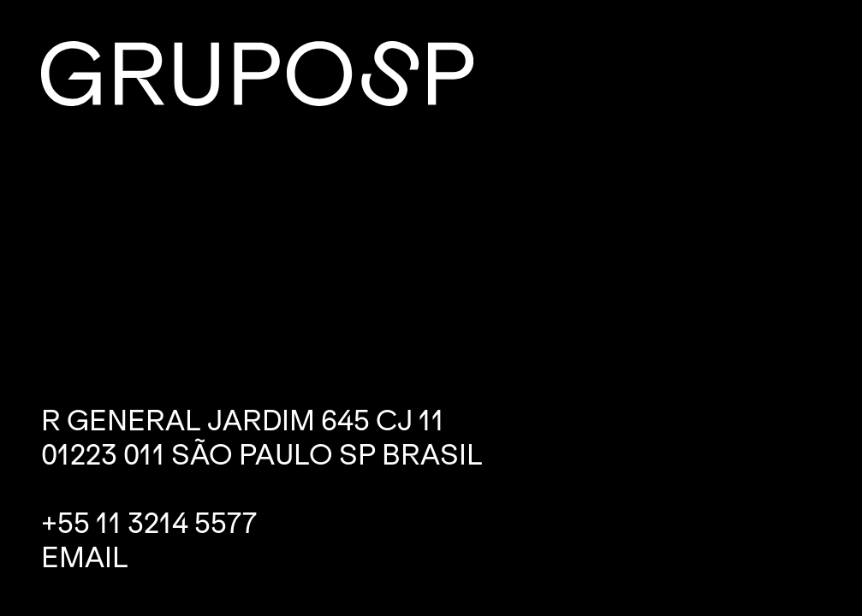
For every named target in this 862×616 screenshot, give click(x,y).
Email (85, 558)
